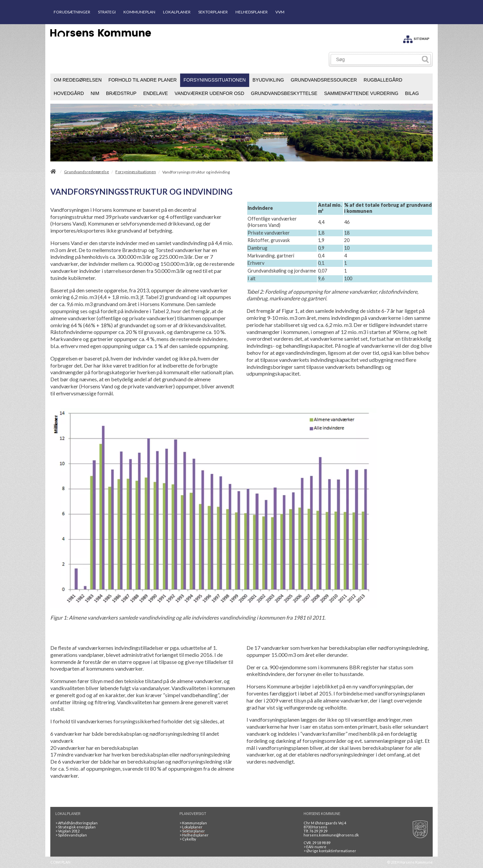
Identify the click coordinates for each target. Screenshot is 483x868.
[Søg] (375, 59)
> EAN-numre (315, 847)
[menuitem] (78, 80)
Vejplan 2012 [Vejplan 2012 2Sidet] (67, 831)
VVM (280, 12)
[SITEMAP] (416, 38)
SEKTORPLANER (213, 12)
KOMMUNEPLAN (139, 12)
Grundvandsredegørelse (87, 172)
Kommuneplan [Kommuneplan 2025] (193, 823)
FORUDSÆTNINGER (72, 12)
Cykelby (188, 839)
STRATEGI (107, 12)
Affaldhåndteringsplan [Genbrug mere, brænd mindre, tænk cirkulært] (76, 823)
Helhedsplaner (194, 835)
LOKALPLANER (177, 12)
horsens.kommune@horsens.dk (331, 835)
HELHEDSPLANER (252, 12)
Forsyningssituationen (136, 172)
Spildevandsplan (71, 835)
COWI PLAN (60, 862)
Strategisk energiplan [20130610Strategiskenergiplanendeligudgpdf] (75, 827)
